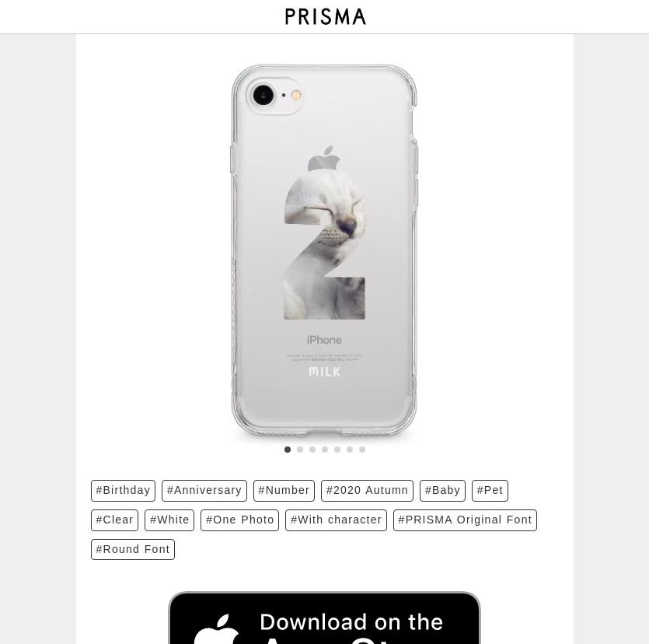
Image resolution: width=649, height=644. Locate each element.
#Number (284, 490)
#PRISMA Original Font (466, 520)
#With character (336, 520)
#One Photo (240, 520)
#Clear (115, 520)
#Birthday (124, 490)
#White (170, 520)
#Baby (443, 490)
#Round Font (133, 549)
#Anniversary (205, 490)
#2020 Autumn (368, 490)
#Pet (490, 490)
